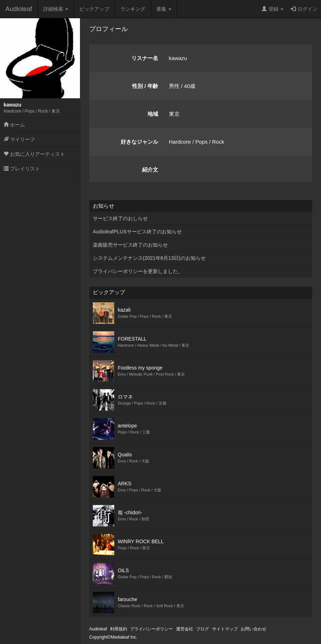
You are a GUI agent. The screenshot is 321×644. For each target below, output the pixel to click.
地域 (153, 114)
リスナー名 (145, 58)
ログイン (304, 9)
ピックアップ (94, 9)
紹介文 (150, 170)
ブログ (202, 629)
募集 (164, 9)
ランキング (133, 9)
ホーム (14, 125)
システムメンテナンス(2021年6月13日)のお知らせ (149, 258)
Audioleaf (19, 9)
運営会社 (185, 629)
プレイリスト (22, 169)
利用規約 (119, 629)
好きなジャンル (139, 142)
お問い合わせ (254, 629)
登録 (273, 9)
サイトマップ (225, 629)
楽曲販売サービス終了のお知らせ (130, 245)
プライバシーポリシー (151, 629)
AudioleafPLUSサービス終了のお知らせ (137, 232)
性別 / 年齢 (145, 86)
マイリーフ (19, 139)
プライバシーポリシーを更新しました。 (138, 271)
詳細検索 (56, 9)
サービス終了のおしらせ (120, 218)
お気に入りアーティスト (34, 154)
